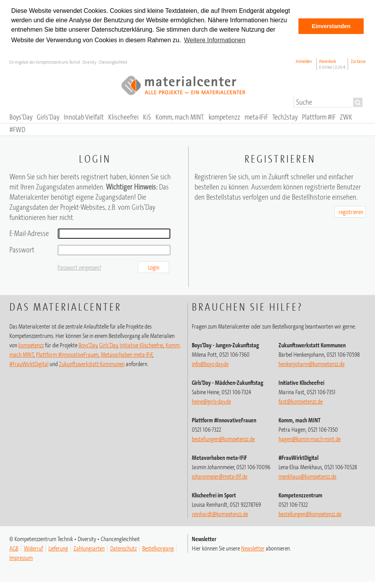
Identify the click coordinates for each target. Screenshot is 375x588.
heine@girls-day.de (211, 401)
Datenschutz (123, 548)
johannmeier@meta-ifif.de (220, 476)
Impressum (21, 558)
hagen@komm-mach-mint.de (310, 439)
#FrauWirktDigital (29, 364)
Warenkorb (332, 64)
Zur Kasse (358, 61)
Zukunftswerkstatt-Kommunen (92, 364)
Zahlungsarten (89, 548)
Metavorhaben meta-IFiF (127, 354)
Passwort (22, 249)
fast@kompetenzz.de (301, 401)
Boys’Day (88, 345)
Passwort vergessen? (79, 267)
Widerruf (33, 548)
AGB (14, 548)
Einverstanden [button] (331, 26)
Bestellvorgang (158, 548)
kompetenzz (31, 345)
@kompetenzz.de (220, 514)
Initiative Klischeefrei (141, 345)
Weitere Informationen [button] (215, 40)
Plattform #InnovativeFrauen (67, 354)
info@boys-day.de (210, 364)
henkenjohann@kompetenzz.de (312, 364)
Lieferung (58, 548)
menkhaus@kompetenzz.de (307, 476)
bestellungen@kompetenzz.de (223, 439)
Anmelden (304, 61)
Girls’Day (108, 345)
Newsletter (253, 548)
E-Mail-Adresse (29, 233)
